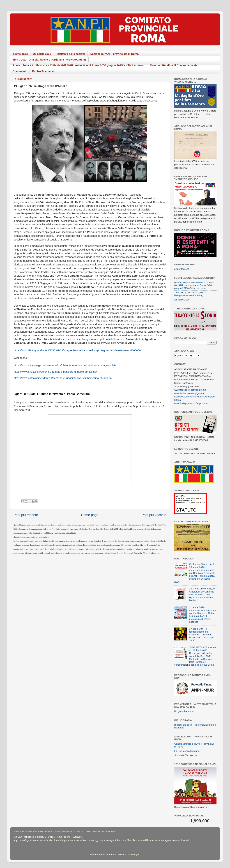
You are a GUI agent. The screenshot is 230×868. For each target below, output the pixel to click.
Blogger (135, 854)
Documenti (20, 71)
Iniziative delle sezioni (71, 54)
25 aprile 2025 (42, 54)
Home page (21, 54)
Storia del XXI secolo (186, 755)
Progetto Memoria (184, 711)
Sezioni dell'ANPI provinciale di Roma (115, 54)
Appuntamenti (182, 269)
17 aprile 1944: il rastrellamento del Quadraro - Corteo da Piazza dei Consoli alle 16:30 (201, 635)
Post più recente (26, 515)
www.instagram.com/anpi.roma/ (191, 403)
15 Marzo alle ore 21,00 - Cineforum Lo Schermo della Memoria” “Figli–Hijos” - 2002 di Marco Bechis (203, 594)
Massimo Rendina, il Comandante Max (174, 65)
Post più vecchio (154, 515)
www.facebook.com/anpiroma (190, 390)
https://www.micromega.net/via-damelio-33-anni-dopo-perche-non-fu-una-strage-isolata (65, 365)
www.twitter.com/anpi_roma (189, 393)
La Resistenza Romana (187, 751)
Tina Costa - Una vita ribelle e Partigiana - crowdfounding (49, 60)
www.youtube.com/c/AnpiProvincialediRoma (129, 840)
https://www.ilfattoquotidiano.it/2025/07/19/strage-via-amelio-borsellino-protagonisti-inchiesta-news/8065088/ (78, 350)
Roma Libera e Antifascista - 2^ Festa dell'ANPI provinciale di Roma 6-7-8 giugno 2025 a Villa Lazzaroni (78, 65)
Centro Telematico (44, 71)
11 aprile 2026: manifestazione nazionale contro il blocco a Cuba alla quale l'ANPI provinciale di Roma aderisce (203, 615)
